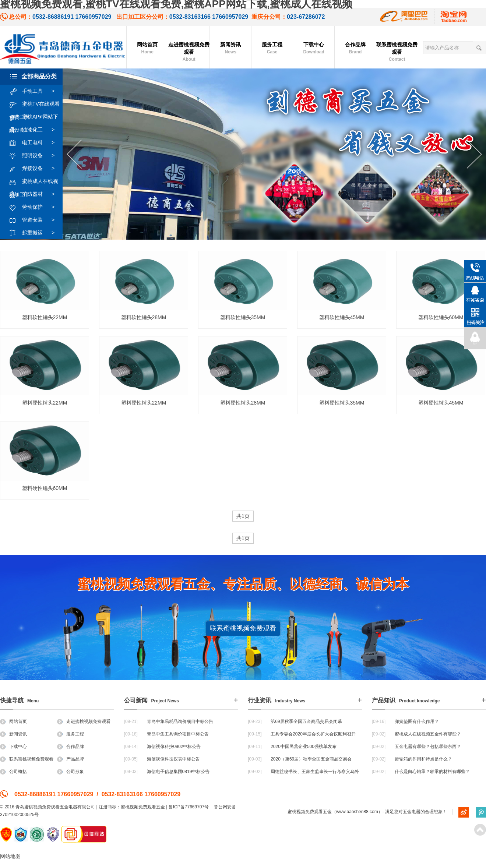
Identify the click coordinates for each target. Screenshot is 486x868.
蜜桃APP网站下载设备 (34, 117)
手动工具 (36, 91)
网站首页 (147, 49)
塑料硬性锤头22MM (45, 403)
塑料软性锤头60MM (441, 317)
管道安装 (36, 220)
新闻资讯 (230, 49)
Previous (74, 154)
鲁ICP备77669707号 (189, 807)
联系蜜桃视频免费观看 (397, 52)
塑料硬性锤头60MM (45, 488)
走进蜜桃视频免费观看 (189, 52)
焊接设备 (36, 169)
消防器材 (36, 194)
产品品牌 (71, 759)
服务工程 (272, 49)
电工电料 (36, 143)
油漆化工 (36, 130)
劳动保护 (36, 207)
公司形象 (71, 772)
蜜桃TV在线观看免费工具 (34, 104)
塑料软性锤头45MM (342, 317)
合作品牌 (355, 49)
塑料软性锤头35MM (243, 317)
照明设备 (36, 156)
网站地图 (10, 856)
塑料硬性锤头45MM (441, 403)
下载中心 (314, 49)
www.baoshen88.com (357, 812)
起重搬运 (36, 233)
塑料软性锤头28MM (144, 317)
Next (474, 154)
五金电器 (412, 812)
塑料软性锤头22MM (45, 317)
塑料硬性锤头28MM (243, 403)
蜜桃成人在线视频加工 (34, 181)
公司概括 (13, 772)
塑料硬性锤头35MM (342, 403)
